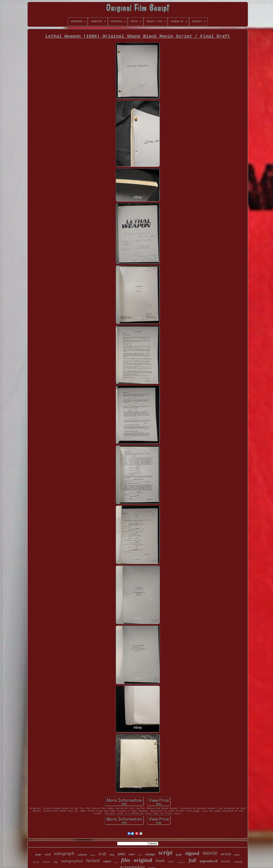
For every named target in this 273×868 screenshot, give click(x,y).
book (160, 861)
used (48, 854)
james (237, 855)
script (165, 853)
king (112, 855)
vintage (150, 854)
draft (102, 854)
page (38, 854)
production (182, 862)
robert (107, 861)
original (143, 860)
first (140, 855)
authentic (82, 855)
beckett (93, 861)
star (171, 862)
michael (46, 862)
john (122, 854)
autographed (72, 861)
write (226, 854)
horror (226, 861)
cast (116, 862)
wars (132, 854)
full (192, 860)
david (93, 855)
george (36, 862)
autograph (64, 853)
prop (179, 855)
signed (192, 853)
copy (56, 862)
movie (210, 853)
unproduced (209, 861)
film (126, 860)
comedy (238, 862)
